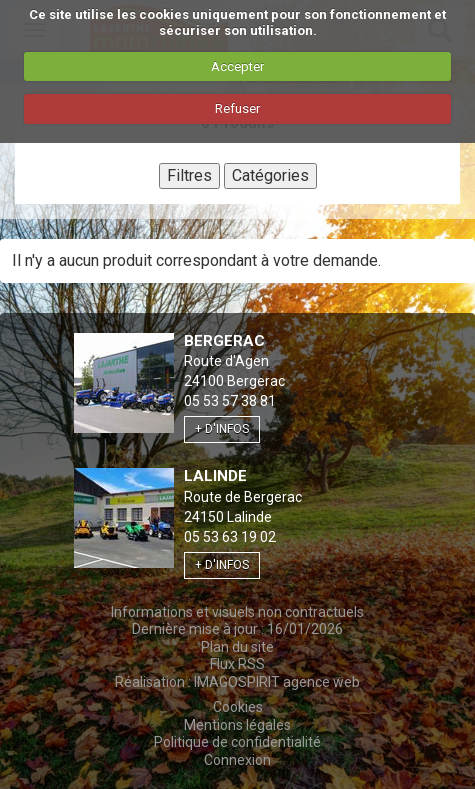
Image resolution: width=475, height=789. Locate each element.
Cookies (238, 707)
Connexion (237, 760)
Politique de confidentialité (237, 742)
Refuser (237, 108)
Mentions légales (237, 725)
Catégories (270, 175)
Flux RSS (237, 664)
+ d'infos (222, 429)
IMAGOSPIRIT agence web (277, 682)
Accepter (237, 66)
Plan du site (237, 647)
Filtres (189, 175)
